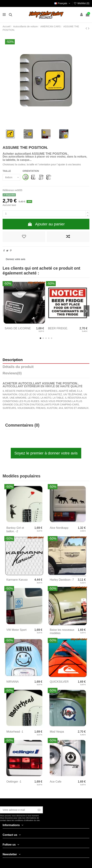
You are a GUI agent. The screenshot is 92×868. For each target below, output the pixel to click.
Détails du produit (18, 367)
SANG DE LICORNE (18, 328)
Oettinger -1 (14, 781)
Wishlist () (81, 3)
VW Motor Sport (16, 630)
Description (13, 360)
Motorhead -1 (15, 732)
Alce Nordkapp (59, 528)
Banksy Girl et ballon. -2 (15, 529)
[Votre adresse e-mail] (18, 810)
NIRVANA (13, 682)
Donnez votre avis (16, 259)
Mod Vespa (57, 732)
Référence (8, 190)
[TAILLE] (11, 177)
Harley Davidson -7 (62, 580)
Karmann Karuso (17, 580)
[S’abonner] (39, 810)
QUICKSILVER (59, 682)
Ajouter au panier (46, 224)
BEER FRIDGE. (58, 328)
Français (63, 3)
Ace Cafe (56, 781)
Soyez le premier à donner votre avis (46, 453)
